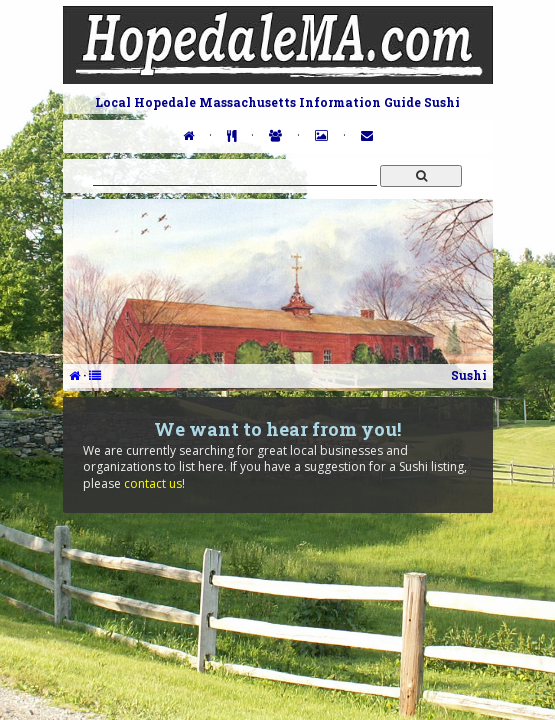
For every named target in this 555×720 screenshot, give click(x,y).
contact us (153, 483)
